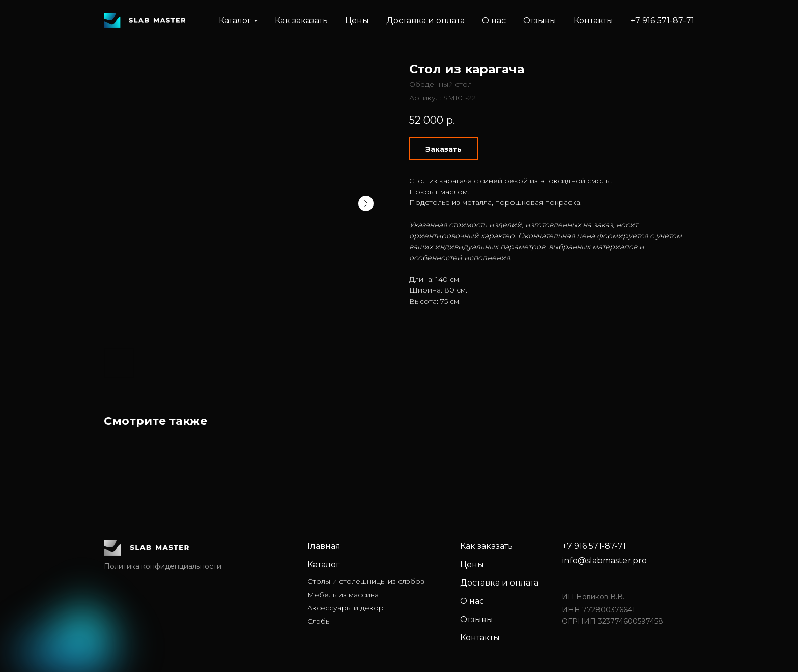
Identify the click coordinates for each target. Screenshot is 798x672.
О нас (494, 21)
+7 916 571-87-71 (662, 21)
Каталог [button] (235, 21)
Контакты (593, 21)
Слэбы (319, 621)
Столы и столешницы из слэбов (366, 581)
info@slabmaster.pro (605, 560)
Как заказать (301, 21)
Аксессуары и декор (346, 608)
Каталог (324, 564)
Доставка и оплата (425, 21)
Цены (357, 21)
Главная (324, 546)
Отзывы (540, 21)
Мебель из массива (343, 595)
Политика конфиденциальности (163, 566)
